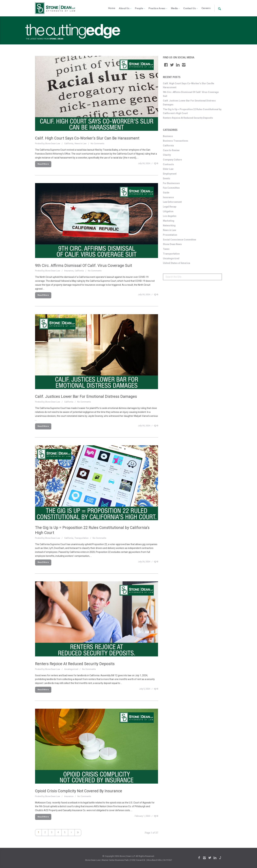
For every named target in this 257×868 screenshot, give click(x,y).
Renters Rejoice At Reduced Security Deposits (75, 664)
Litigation (168, 211)
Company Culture (172, 160)
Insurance (69, 271)
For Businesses (171, 183)
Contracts (168, 164)
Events (167, 178)
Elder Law (168, 169)
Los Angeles (170, 216)
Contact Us (190, 8)
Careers (206, 8)
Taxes (166, 249)
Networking (169, 226)
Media (174, 8)
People (139, 8)
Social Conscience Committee (179, 240)
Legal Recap (170, 207)
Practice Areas (157, 8)
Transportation (82, 538)
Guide (166, 193)
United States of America (177, 263)
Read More (43, 164)
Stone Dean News (172, 244)
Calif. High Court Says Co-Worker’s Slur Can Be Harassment (87, 138)
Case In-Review (171, 150)
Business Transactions (176, 141)
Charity (167, 155)
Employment (170, 174)
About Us (124, 8)
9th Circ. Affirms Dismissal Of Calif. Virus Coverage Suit (84, 266)
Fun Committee (171, 188)
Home (112, 8)
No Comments (97, 143)
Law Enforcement (172, 202)
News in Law (81, 143)
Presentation (170, 235)
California (69, 143)
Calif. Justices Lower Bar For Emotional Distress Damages (86, 396)
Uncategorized (71, 669)
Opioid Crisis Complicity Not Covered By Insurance (79, 791)
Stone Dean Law (53, 143)
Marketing (169, 221)
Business (168, 136)
